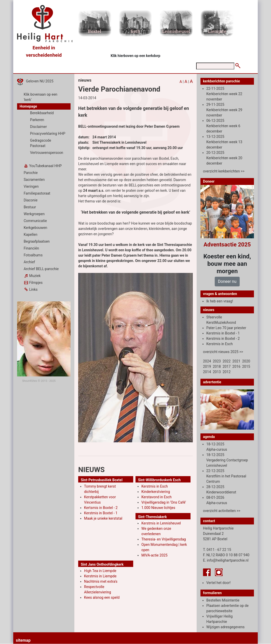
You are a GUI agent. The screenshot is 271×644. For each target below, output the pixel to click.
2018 (217, 367)
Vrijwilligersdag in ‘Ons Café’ (164, 502)
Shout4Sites (30, 381)
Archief (29, 262)
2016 (236, 367)
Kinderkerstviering (156, 492)
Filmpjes (33, 283)
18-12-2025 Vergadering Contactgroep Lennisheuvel (227, 460)
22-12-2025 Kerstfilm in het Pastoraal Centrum (226, 476)
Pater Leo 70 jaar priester (226, 328)
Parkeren (37, 120)
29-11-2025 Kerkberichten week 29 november (224, 110)
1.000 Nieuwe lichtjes (158, 508)
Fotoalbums (33, 255)
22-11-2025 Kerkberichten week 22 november (224, 94)
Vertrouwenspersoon (47, 153)
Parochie (31, 173)
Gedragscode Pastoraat (41, 143)
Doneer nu (227, 281)
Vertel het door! (218, 583)
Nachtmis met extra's (101, 581)
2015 (246, 367)
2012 (227, 372)
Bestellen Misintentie (223, 600)
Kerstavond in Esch (157, 497)
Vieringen (31, 186)
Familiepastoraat (37, 193)
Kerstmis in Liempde (100, 576)
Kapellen (31, 235)
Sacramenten (34, 180)
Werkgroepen (34, 214)
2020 (246, 361)
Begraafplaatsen (37, 241)
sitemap (23, 640)
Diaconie (31, 200)
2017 (227, 367)
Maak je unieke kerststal (103, 518)
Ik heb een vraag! (220, 301)
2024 (207, 361)
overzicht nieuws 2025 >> (223, 352)
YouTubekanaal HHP (43, 166)
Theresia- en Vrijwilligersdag (164, 539)
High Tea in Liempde (100, 571)
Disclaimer (38, 127)
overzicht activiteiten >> (222, 511)
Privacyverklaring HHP (48, 134)
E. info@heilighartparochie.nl (226, 560)
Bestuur (30, 207)
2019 (207, 367)
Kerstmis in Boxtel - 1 (101, 513)
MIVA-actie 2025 (154, 555)
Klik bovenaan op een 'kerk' (40, 97)
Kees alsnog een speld (102, 597)
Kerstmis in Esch (155, 486)
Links (31, 289)
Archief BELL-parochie (41, 269)
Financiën (31, 248)
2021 (236, 361)
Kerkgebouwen (35, 228)
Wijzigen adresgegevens (225, 627)
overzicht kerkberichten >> (224, 171)
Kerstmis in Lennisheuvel (161, 523)
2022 (227, 361)
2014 (207, 372)
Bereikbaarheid (42, 113)
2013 (217, 372)
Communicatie (35, 221)
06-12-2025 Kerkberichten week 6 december (223, 126)
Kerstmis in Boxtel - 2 (223, 339)
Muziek (32, 276)
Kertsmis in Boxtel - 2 (101, 508)
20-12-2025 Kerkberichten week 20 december (224, 158)
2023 (217, 361)
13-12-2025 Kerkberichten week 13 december (224, 142)
